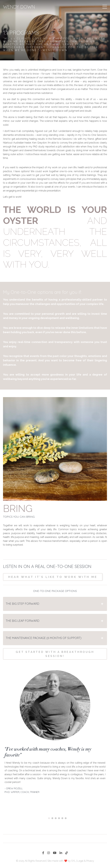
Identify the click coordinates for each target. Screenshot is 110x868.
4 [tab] (59, 818)
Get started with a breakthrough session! (55, 654)
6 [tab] (66, 818)
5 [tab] (63, 818)
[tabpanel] (55, 733)
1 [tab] (49, 818)
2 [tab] (53, 818)
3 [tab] (56, 818)
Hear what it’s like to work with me (53, 577)
